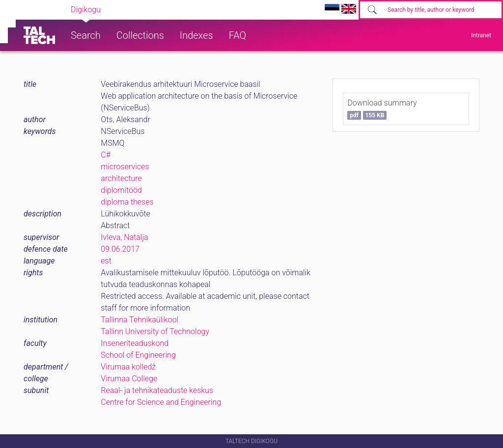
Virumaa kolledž (128, 367)
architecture (121, 178)
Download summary (382, 109)
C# (106, 155)
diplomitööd (121, 190)
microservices (125, 167)
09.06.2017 (120, 249)
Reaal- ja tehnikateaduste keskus (157, 390)
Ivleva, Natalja (124, 237)
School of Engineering (138, 355)
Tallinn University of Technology (155, 331)
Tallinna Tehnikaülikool (140, 320)
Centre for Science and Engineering (161, 402)
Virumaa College (129, 379)
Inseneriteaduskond (135, 343)
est (106, 261)
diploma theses (127, 202)
